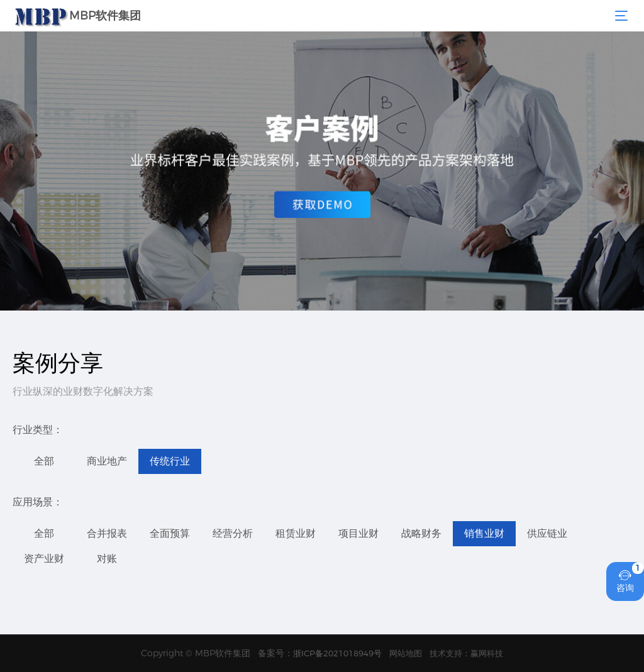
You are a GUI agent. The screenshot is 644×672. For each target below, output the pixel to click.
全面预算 (170, 533)
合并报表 (107, 533)
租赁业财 (296, 533)
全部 (44, 461)
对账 (107, 559)
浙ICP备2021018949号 (337, 653)
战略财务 (421, 533)
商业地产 (107, 461)
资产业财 (44, 559)
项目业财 (358, 533)
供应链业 (547, 533)
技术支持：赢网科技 (466, 653)
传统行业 (170, 461)
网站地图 (406, 653)
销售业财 (484, 533)
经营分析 (233, 533)
